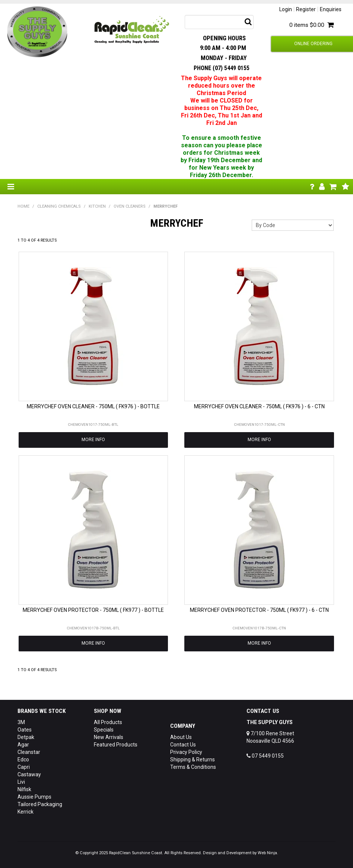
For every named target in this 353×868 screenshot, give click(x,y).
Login (286, 9)
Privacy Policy (186, 752)
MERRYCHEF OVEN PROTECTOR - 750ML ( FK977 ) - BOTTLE (93, 610)
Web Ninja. (268, 853)
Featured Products (116, 745)
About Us (181, 737)
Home (23, 206)
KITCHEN (97, 206)
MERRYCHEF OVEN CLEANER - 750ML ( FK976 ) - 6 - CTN (259, 406)
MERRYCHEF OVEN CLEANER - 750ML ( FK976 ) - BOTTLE (93, 406)
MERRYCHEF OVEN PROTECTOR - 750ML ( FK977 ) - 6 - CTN (259, 610)
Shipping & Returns (193, 759)
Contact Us (183, 745)
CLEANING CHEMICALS (59, 206)
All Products (108, 722)
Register (306, 9)
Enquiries (331, 9)
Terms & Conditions (193, 767)
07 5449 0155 (265, 756)
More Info (93, 440)
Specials (104, 730)
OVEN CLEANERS (130, 206)
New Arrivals (109, 737)
